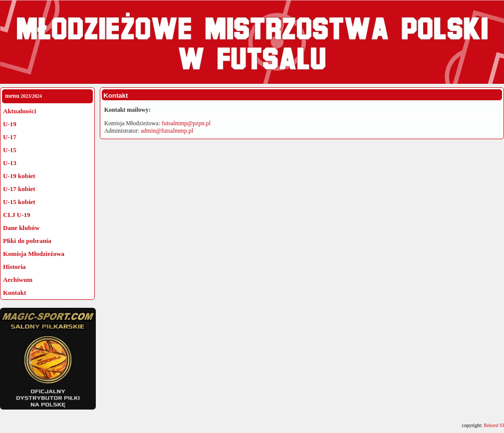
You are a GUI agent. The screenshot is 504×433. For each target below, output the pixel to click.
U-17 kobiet (19, 189)
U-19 (10, 124)
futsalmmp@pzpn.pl (186, 123)
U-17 (10, 137)
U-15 (10, 150)
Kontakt (14, 293)
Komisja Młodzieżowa (34, 254)
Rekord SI (494, 425)
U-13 (10, 163)
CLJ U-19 (17, 215)
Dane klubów (21, 228)
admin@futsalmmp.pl (167, 131)
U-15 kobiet (19, 202)
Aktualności (19, 111)
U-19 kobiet (19, 176)
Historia (14, 267)
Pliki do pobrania (27, 241)
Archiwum (18, 280)
